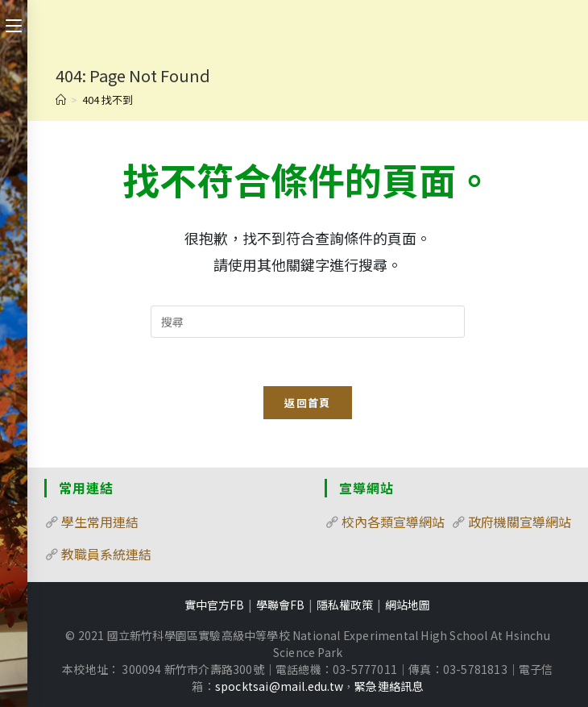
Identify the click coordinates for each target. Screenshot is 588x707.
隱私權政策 (345, 605)
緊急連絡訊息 (389, 686)
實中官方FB (214, 605)
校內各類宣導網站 (393, 521)
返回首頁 (307, 403)
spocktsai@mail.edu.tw (279, 686)
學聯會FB (280, 605)
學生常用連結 (100, 521)
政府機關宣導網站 (520, 521)
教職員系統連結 (106, 554)
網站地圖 (408, 605)
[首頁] (61, 100)
